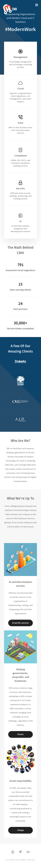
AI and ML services (20, 623)
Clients (20, 734)
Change (20, 830)
